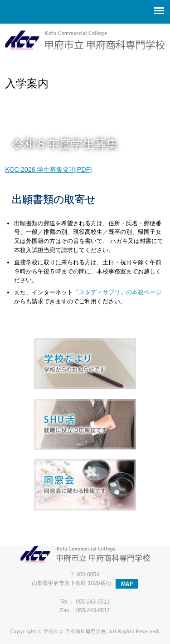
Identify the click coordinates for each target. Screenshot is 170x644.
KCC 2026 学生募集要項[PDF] (48, 169)
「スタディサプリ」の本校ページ (117, 292)
